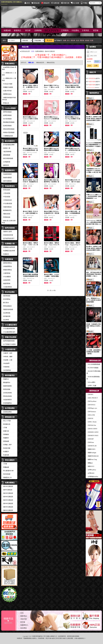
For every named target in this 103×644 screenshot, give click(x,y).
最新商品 (17, 30)
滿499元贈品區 (7, 490)
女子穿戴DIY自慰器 (9, 344)
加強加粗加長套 (8, 235)
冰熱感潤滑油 (7, 266)
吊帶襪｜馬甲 (7, 445)
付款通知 (75, 30)
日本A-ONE (91, 415)
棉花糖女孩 (6, 424)
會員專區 (24, 628)
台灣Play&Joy (91, 470)
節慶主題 (5, 431)
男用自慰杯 (6, 190)
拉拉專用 (5, 320)
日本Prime (90, 442)
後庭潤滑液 (6, 284)
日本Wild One (91, 425)
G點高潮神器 (7, 152)
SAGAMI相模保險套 (93, 364)
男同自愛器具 (7, 306)
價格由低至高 (40, 63)
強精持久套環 (7, 232)
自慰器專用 (6, 280)
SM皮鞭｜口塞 (7, 360)
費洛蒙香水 (6, 383)
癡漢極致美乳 (7, 210)
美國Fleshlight (91, 453)
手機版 (84, 3)
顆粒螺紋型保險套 (8, 122)
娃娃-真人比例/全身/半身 (9, 222)
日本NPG (90, 395)
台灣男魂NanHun (92, 477)
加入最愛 (75, 3)
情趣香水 (5, 379)
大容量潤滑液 (7, 287)
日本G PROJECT (92, 398)
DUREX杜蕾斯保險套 (93, 378)
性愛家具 (5, 254)
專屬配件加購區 (8, 87)
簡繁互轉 (65, 3)
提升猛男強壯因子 (8, 238)
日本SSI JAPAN (92, 429)
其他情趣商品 (7, 403)
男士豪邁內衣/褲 (8, 471)
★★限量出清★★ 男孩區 (9, 68)
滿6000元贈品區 (8, 507)
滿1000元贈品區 (8, 486)
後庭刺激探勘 (7, 386)
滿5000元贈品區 (8, 503)
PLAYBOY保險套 (92, 368)
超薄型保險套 (7, 115)
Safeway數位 (91, 382)
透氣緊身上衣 (7, 478)
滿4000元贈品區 (8, 500)
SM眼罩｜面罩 (7, 353)
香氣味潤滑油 (7, 270)
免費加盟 (55, 3)
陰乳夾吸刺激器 (8, 158)
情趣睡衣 (5, 438)
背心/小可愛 (6, 421)
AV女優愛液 (6, 277)
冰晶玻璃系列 (7, 400)
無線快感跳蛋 (7, 178)
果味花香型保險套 (8, 129)
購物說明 (45, 3)
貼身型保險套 (7, 126)
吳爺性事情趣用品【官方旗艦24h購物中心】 (12, 3)
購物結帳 (35, 3)
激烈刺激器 (6, 296)
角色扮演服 (6, 448)
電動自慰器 (6, 214)
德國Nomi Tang (92, 460)
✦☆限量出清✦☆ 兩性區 (9, 79)
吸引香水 (5, 303)
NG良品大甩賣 (7, 84)
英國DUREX (91, 449)
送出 (90, 66)
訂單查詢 (65, 30)
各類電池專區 (7, 412)
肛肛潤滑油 (6, 299)
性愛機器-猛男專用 (8, 247)
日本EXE (90, 418)
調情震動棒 (6, 155)
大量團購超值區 (8, 136)
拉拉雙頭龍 (6, 313)
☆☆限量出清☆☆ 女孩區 (9, 74)
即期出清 (5, 103)
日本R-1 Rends (92, 422)
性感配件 (5, 452)
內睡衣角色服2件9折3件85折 (9, 99)
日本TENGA (91, 405)
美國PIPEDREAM (92, 456)
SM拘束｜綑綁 (7, 357)
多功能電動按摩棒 (8, 145)
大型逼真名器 (7, 200)
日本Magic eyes (92, 408)
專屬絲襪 (5, 467)
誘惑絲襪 (5, 441)
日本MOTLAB (91, 446)
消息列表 (24, 619)
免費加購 (7, 30)
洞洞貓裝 (5, 434)
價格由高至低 (51, 63)
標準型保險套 (7, 112)
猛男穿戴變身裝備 (8, 341)
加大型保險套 (7, 119)
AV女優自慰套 (7, 204)
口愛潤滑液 (6, 273)
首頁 (27, 3)
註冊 (96, 66)
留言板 (96, 30)
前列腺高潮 (6, 316)
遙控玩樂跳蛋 (7, 181)
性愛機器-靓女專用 (8, 251)
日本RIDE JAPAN (92, 432)
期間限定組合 (7, 94)
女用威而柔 (6, 162)
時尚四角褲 (6, 474)
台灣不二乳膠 (91, 386)
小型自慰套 (6, 193)
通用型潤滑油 (7, 263)
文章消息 (85, 30)
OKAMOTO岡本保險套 (93, 372)
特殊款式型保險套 (8, 132)
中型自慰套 (6, 197)
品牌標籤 (38, 30)
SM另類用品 (6, 370)
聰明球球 (5, 165)
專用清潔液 (6, 389)
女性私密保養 (7, 393)
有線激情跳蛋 (7, 174)
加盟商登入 (24, 625)
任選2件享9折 (7, 91)
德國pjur (90, 463)
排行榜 (28, 30)
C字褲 (4, 428)
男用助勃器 (6, 217)
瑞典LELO (90, 466)
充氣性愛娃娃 (7, 207)
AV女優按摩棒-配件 (9, 332)
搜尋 (49, 40)
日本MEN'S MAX (92, 436)
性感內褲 (5, 455)
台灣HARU (91, 473)
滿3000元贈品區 (8, 497)
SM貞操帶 (6, 363)
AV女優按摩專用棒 (8, 329)
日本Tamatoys (91, 412)
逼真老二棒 (6, 148)
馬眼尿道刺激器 (8, 309)
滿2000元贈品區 (8, 493)
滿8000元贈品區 (8, 510)
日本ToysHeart (91, 401)
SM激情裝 (6, 367)
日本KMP (90, 439)
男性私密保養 (7, 396)
